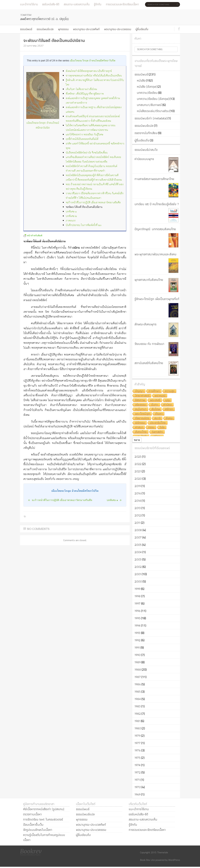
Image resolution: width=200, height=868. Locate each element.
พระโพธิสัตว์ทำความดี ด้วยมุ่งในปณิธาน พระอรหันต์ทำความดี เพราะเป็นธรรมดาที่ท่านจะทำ (91, 169)
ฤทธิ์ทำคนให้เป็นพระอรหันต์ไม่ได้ (82, 139)
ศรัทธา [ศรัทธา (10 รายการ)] (169, 409)
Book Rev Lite (147, 860)
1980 (138, 728)
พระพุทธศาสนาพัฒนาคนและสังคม (155, 254)
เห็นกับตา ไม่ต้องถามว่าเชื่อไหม (81, 89)
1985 (138, 692)
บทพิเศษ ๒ (71, 216)
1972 (138, 772)
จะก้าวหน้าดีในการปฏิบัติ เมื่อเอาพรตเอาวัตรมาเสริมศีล (93, 203)
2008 (138, 530)
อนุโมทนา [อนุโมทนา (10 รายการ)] (141, 409)
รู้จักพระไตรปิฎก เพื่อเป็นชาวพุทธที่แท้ (157, 299)
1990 (138, 655)
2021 (138, 471)
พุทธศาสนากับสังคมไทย (149, 280)
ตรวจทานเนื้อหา (32, 814)
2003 (138, 559)
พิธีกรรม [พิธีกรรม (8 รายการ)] (140, 423)
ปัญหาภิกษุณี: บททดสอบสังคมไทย (155, 229)
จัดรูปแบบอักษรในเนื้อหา (38, 830)
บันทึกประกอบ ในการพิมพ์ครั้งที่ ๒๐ (84, 225)
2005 (138, 545)
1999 (137, 589)
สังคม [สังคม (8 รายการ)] (169, 418)
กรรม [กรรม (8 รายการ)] (151, 427)
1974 (137, 765)
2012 (138, 515)
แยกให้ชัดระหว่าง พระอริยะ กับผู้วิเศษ (84, 135)
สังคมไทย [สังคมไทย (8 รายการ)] (141, 432)
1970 (138, 787)
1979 (137, 736)
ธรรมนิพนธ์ (26, 29)
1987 (138, 677)
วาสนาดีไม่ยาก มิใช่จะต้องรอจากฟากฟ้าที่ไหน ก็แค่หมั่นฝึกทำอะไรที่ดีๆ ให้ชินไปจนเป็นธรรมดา (95, 196)
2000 (138, 581)
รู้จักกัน (98, 4)
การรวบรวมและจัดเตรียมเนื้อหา (122, 4)
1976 (138, 750)
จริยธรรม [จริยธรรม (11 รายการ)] (141, 405)
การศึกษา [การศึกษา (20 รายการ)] (154, 391)
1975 (137, 758)
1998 (138, 596)
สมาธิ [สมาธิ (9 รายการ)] (157, 418)
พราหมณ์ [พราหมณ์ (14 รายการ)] (160, 396)
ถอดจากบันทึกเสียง (146, 133)
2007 (138, 537)
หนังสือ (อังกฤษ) (147, 87)
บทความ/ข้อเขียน (147, 93)
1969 (137, 794)
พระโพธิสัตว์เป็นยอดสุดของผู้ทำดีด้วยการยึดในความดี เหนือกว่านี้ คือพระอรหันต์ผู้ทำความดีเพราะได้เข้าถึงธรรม (94, 178)
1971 (137, 780)
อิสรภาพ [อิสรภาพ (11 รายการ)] (140, 400)
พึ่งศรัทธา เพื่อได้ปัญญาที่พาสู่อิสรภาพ (85, 94)
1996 (137, 611)
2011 (137, 523)
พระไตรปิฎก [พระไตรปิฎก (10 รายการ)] (143, 414)
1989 (138, 662)
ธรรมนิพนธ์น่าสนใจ (146, 150)
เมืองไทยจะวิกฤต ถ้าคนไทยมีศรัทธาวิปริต (92, 61)
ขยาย (137, 440)
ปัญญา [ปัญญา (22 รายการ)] (139, 391)
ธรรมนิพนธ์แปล (45, 29)
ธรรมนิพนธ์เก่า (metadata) (151, 118)
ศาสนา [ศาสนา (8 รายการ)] (139, 427)
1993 (137, 633)
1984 (138, 699)
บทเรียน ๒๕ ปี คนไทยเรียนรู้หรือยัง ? (157, 204)
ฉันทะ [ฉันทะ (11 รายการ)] (155, 405)
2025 (138, 457)
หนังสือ (141, 80)
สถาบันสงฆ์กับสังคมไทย (149, 363)
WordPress (174, 860)
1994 (137, 625)
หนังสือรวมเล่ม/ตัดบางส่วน (153, 111)
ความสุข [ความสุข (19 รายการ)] (170, 391)
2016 (138, 493)
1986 (138, 684)
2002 (138, 567)
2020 (138, 479)
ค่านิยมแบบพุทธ (144, 159)
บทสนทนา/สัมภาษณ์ (149, 105)
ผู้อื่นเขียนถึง (142, 29)
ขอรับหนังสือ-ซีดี (51, 4)
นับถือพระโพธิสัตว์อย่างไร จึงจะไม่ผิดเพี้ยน (87, 153)
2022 (138, 464)
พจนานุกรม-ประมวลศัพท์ (86, 29)
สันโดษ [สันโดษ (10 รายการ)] (156, 409)
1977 (138, 743)
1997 (137, 603)
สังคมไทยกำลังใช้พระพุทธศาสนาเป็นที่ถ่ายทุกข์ (89, 71)
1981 (137, 721)
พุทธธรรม (63, 29)
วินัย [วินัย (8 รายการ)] (162, 427)
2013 (138, 508)
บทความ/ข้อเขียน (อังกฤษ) (153, 99)
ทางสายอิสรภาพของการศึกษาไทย (154, 179)
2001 (138, 574)
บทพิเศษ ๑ (71, 212)
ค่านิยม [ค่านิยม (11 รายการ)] (168, 405)
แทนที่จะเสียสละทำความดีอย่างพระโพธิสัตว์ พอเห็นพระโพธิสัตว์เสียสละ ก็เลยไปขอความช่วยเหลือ (93, 160)
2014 (138, 501)
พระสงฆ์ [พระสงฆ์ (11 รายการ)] (155, 400)
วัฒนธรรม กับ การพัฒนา (149, 344)
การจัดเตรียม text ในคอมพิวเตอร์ (43, 819)
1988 (138, 670)
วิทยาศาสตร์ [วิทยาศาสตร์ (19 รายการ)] (142, 396)
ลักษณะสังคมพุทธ (145, 324)
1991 (137, 648)
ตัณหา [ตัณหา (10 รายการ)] (159, 414)
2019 (138, 486)
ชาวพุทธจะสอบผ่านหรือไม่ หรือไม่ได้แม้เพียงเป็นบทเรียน (94, 76)
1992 (137, 640)
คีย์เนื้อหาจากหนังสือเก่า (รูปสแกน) (44, 809)
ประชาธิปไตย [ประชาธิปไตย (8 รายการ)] (158, 423)
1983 (138, 706)
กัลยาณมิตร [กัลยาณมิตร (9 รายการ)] (142, 418)
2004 (138, 552)
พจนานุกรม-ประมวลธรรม (118, 29)
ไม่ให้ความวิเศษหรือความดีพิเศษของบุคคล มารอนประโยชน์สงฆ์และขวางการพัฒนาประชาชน (91, 128)
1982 (138, 714)
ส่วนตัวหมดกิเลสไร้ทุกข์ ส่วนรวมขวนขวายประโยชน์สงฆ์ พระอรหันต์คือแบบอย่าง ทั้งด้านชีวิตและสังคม (93, 119)
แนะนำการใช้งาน (29, 4)
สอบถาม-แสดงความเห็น (77, 4)
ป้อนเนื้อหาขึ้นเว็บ (33, 825)
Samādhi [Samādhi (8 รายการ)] (157, 432)
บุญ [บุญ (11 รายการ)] (168, 400)
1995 (137, 618)
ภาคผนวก (71, 221)
